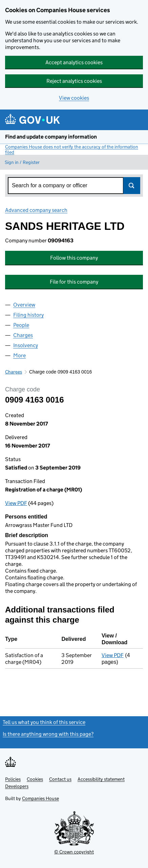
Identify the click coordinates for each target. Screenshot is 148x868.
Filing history (28, 315)
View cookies (74, 98)
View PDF (16, 503)
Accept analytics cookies (74, 62)
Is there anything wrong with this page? (48, 734)
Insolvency (26, 345)
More (19, 355)
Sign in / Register (22, 162)
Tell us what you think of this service (44, 722)
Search (132, 186)
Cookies (35, 779)
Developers (17, 786)
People (21, 325)
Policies (13, 779)
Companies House (40, 798)
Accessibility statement (101, 779)
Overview (24, 305)
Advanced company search (36, 210)
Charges (23, 335)
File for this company (74, 282)
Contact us (60, 779)
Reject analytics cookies (74, 81)
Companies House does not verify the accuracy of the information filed (72, 149)
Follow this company (74, 258)
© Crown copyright (74, 852)
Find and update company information (51, 137)
